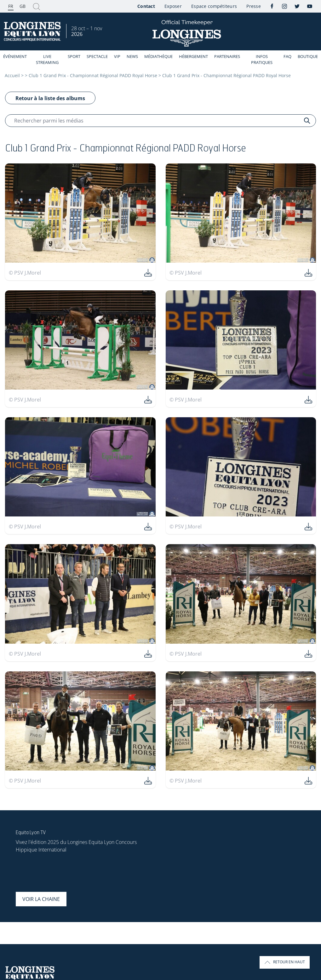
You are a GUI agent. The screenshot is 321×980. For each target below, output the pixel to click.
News (132, 56)
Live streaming (47, 59)
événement (15, 56)
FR (11, 6)
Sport (74, 56)
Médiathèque (158, 56)
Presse (254, 6)
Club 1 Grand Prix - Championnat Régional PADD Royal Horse (93, 75)
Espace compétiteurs (214, 6)
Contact (146, 6)
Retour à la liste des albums (50, 98)
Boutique (308, 56)
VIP (117, 56)
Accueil (12, 75)
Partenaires (227, 56)
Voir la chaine (41, 899)
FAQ (287, 56)
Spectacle (97, 56)
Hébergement (193, 56)
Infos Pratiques (262, 59)
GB (23, 6)
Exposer (173, 6)
